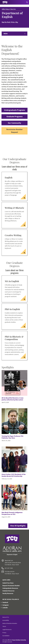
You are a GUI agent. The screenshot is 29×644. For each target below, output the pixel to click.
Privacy (4, 633)
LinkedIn (5, 608)
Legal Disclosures (7, 629)
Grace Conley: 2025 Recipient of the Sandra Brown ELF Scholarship (14, 475)
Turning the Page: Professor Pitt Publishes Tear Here (12, 437)
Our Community (14, 123)
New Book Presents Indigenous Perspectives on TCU (12, 513)
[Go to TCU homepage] (5, 2)
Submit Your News (8, 583)
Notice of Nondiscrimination (10, 623)
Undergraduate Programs (15, 110)
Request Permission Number (11, 586)
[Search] (27, 2)
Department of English (12, 15)
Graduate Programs (15, 116)
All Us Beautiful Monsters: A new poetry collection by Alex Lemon (13, 399)
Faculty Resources (8, 593)
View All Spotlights (18, 526)
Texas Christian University (19, 640)
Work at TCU (6, 617)
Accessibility (6, 620)
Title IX (4, 626)
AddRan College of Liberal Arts (9, 9)
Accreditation (6, 636)
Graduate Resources (8, 591)
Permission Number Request (14, 131)
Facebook (5, 602)
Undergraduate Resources (10, 588)
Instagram (6, 605)
